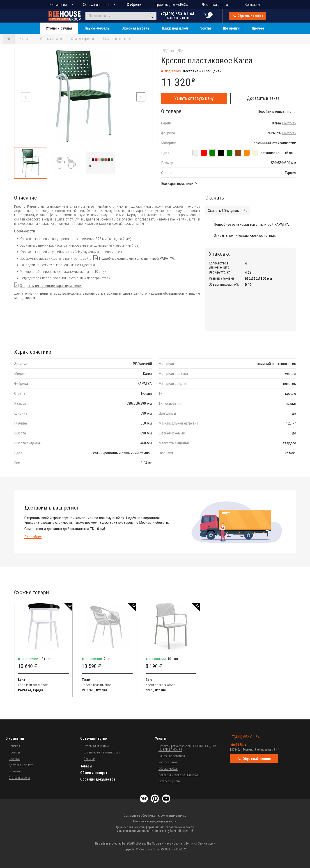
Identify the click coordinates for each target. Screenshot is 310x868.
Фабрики (134, 5)
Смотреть (289, 123)
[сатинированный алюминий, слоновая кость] (255, 153)
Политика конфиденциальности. (155, 821)
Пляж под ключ (175, 28)
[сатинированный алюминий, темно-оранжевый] (247, 153)
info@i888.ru (238, 745)
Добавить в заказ (263, 98)
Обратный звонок (248, 16)
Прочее (258, 28)
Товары (86, 766)
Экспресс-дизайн (169, 781)
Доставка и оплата (216, 5)
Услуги (160, 738)
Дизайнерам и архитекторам (102, 752)
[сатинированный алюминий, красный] (204, 153)
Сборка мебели (168, 769)
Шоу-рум (15, 759)
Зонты (206, 28)
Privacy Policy (171, 843)
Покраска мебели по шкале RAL (179, 775)
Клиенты (14, 746)
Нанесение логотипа (172, 756)
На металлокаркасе (117, 39)
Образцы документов (98, 779)
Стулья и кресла (82, 39)
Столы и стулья (59, 28)
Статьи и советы (19, 778)
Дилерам (89, 759)
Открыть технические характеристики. (51, 286)
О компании (58, 5)
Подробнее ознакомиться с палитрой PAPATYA (137, 258)
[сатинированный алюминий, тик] (238, 153)
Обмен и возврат (94, 773)
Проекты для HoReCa (171, 5)
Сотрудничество (96, 5)
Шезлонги (231, 28)
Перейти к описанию (275, 111)
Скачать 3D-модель (223, 211)
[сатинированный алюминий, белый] (195, 153)
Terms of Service (197, 843)
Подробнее (33, 537)
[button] (141, 97)
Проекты (14, 752)
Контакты (252, 5)
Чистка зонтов (168, 762)
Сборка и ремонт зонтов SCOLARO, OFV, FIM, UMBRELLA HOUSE (188, 748)
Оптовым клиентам (96, 746)
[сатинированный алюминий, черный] (221, 153)
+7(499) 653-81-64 (177, 16)
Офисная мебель (136, 28)
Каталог (25, 39)
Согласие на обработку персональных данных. (155, 815)
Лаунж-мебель (97, 28)
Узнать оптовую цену (194, 98)
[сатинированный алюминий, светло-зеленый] (230, 153)
